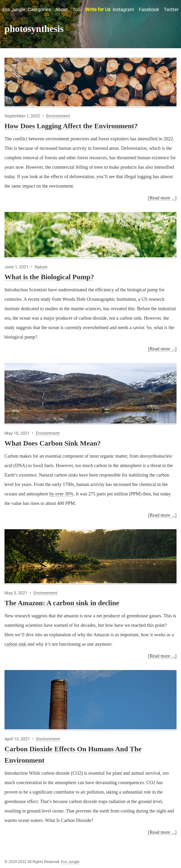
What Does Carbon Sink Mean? (53, 443)
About (62, 9)
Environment (58, 116)
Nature (41, 267)
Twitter (171, 9)
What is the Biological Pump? (49, 277)
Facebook (149, 9)
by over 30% (61, 494)
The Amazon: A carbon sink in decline (62, 603)
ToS (77, 9)
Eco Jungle (14, 9)
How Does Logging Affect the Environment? (71, 126)
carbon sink (15, 644)
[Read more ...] (162, 198)
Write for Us (98, 9)
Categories (39, 9)
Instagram (123, 9)
